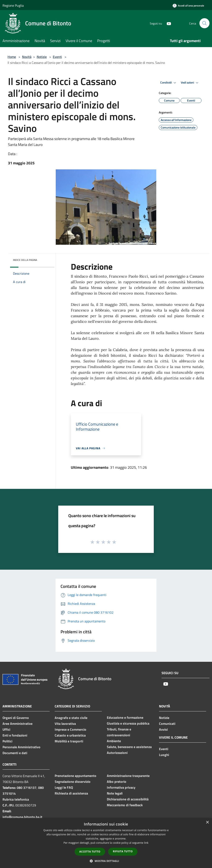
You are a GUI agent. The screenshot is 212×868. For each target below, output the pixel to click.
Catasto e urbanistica (70, 735)
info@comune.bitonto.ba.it (22, 817)
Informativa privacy (121, 787)
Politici (7, 741)
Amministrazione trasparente (128, 776)
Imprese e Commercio (70, 729)
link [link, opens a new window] (146, 843)
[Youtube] (167, 23)
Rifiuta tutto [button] (123, 851)
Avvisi (163, 729)
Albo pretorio (117, 782)
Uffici (6, 729)
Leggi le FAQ (64, 787)
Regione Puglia (13, 5)
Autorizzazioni (117, 753)
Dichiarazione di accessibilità (128, 799)
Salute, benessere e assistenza (129, 747)
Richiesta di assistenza (71, 793)
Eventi (57, 57)
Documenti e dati (15, 753)
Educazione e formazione (125, 717)
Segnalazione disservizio (73, 782)
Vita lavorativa (65, 724)
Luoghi (164, 755)
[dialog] (106, 843)
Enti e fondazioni (15, 735)
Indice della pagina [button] (25, 260)
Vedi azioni (190, 83)
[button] (106, 861)
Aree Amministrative (17, 724)
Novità (27, 57)
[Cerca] (204, 23)
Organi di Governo (16, 718)
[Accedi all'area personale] (188, 6)
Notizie (42, 57)
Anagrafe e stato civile (71, 718)
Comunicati (167, 724)
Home (12, 57)
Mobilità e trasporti (69, 741)
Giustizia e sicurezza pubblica (128, 723)
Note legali (115, 793)
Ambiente (114, 741)
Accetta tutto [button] (90, 852)
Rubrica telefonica (16, 799)
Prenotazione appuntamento (76, 776)
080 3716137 (27, 788)
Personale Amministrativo (21, 747)
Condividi (169, 83)
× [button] (207, 822)
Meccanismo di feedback (125, 805)
